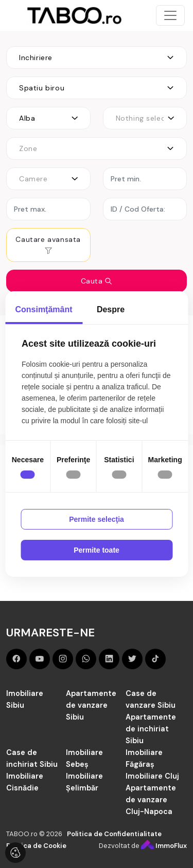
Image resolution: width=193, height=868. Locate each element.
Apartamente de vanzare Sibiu (91, 705)
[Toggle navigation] (170, 15)
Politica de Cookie (36, 846)
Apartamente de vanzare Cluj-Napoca (151, 800)
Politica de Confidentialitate (114, 834)
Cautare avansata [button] (48, 245)
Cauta (97, 281)
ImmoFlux (164, 846)
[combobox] (97, 58)
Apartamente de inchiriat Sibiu (151, 729)
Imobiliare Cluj (152, 776)
